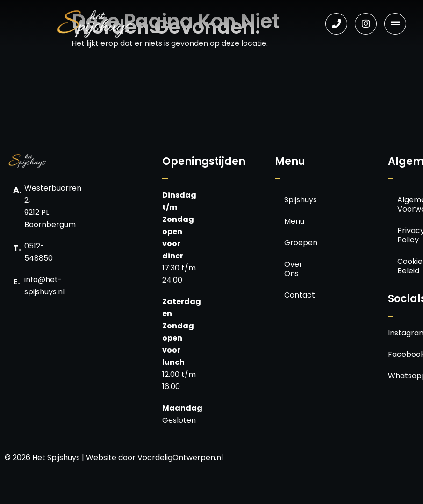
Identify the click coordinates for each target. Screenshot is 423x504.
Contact (293, 295)
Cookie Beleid (406, 266)
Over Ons (293, 269)
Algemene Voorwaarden (406, 204)
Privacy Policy (406, 235)
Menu (293, 221)
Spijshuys (293, 200)
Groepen (293, 243)
